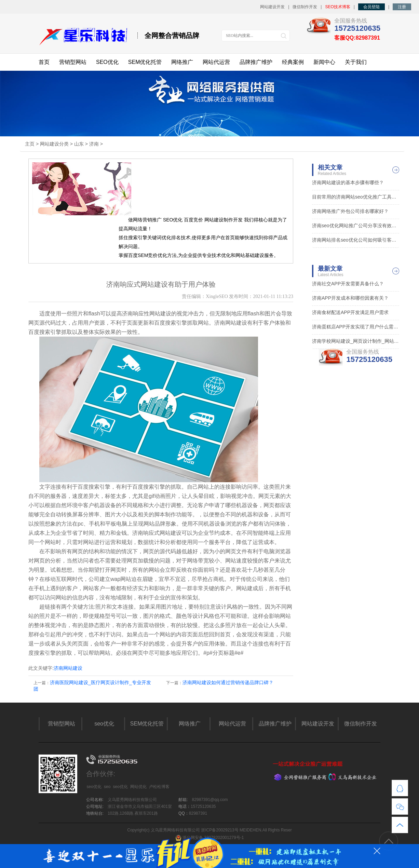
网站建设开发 (272, 7)
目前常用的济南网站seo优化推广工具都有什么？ (356, 197)
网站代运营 (216, 62)
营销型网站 (73, 62)
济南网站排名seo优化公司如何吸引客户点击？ (356, 240)
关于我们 (356, 62)
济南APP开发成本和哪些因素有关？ (350, 298)
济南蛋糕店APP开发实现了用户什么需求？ (356, 327)
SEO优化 (107, 62)
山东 (79, 144)
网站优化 (138, 787)
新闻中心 (324, 62)
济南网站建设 (68, 668)
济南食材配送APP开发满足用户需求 (350, 312)
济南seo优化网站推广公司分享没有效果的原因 (356, 226)
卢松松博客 (159, 787)
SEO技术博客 (337, 7)
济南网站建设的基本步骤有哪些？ (348, 182)
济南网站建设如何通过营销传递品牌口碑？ (228, 682)
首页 (44, 62)
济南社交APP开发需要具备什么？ (348, 284)
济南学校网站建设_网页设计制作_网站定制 (356, 341)
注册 (402, 7)
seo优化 (104, 724)
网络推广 (182, 62)
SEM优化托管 (145, 62)
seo (107, 787)
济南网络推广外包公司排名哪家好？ (350, 211)
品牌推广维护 (256, 62)
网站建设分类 (54, 144)
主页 (30, 144)
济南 (94, 144)
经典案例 (293, 62)
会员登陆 (371, 7)
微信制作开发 (305, 7)
